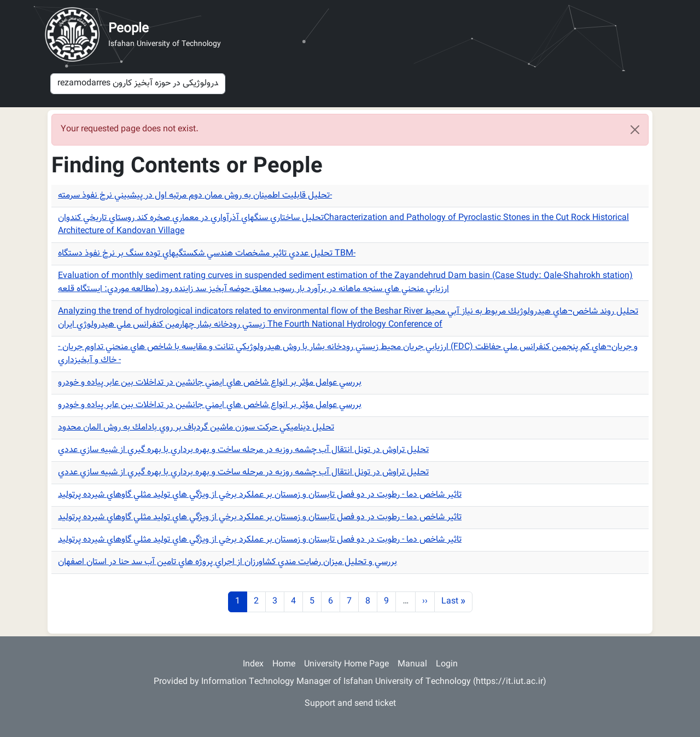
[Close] (635, 130)
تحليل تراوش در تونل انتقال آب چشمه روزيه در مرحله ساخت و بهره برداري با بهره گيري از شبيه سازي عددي (243, 450)
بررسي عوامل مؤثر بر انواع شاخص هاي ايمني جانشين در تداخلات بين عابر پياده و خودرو (210, 383)
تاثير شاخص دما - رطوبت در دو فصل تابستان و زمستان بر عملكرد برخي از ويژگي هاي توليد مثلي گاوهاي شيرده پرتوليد (260, 495)
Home (284, 665)
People (129, 29)
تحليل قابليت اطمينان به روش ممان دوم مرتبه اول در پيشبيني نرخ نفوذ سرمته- (195, 196)
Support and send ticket (350, 704)
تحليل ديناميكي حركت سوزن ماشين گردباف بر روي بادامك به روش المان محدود (196, 428)
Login (447, 665)
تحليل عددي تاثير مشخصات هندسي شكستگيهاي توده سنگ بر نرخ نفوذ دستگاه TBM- (207, 254)
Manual (412, 665)
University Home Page (346, 665)
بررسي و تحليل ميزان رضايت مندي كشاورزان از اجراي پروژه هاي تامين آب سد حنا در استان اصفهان (227, 562)
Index (253, 665)
